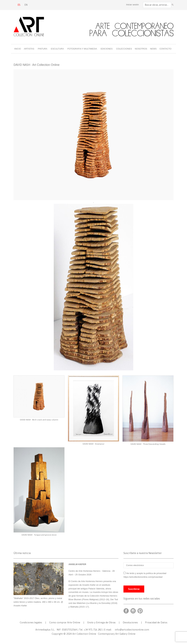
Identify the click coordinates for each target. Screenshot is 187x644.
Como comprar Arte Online (65, 622)
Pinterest (140, 611)
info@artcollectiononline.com (132, 630)
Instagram (133, 611)
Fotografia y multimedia (82, 49)
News (153, 49)
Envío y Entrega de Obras (101, 622)
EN (26, 5)
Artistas (29, 49)
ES (19, 5)
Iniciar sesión (132, 5)
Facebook (126, 611)
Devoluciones (130, 622)
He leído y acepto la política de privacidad (146, 573)
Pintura (43, 49)
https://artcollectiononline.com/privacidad (143, 577)
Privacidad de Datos (156, 622)
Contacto (166, 49)
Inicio (18, 49)
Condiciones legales (31, 622)
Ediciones (107, 49)
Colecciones (124, 49)
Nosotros (141, 49)
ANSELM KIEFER (77, 564)
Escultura (57, 49)
